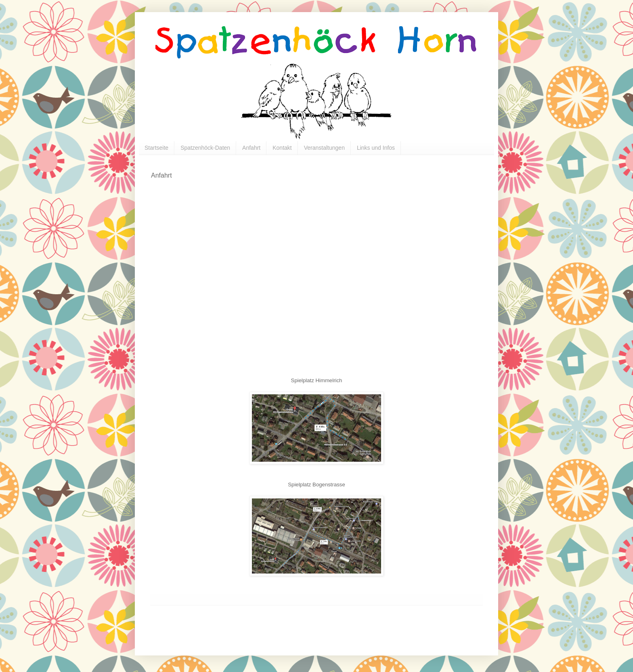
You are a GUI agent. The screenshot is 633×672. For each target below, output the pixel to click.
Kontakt (282, 148)
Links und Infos (376, 148)
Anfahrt (251, 148)
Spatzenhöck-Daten (205, 148)
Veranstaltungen (324, 148)
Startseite (156, 148)
